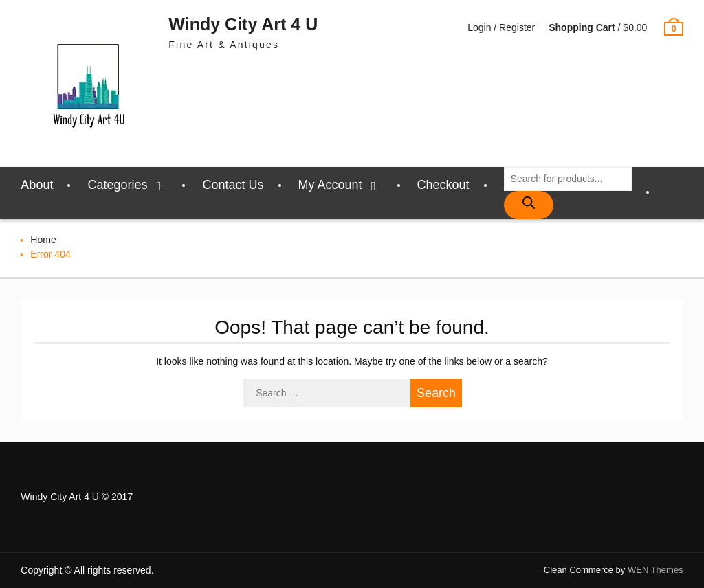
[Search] (529, 205)
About (37, 185)
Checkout (443, 185)
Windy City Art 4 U (243, 24)
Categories (117, 185)
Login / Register (501, 27)
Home (43, 240)
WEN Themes (656, 570)
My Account (330, 185)
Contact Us (233, 185)
